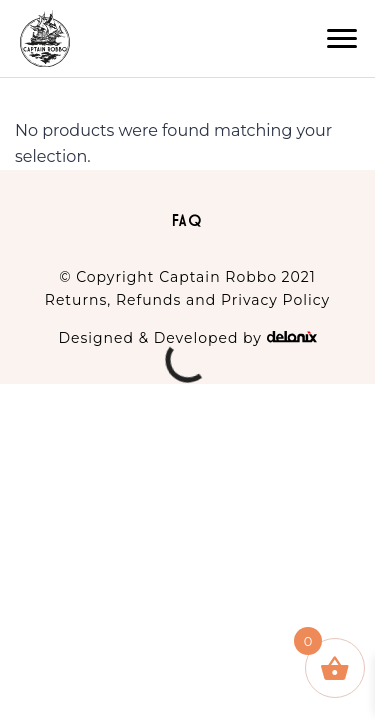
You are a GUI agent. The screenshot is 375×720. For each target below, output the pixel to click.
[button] (342, 39)
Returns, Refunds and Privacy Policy (187, 300)
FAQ (188, 220)
